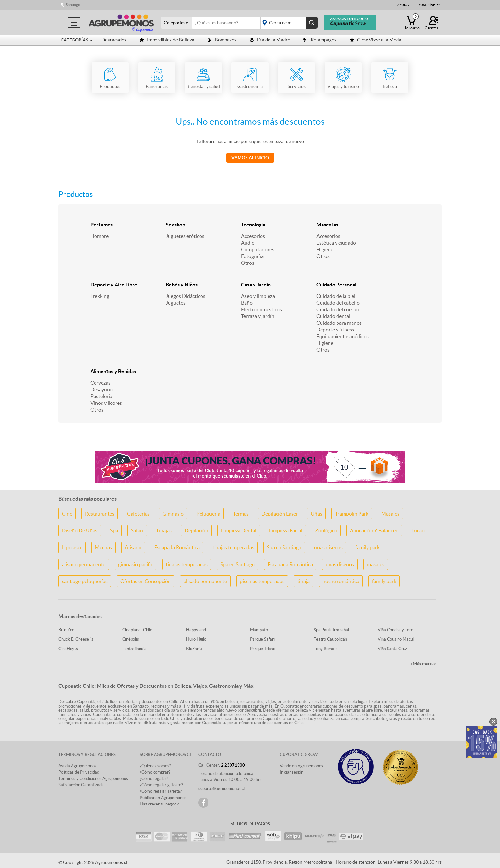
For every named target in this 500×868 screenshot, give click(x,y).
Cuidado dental (333, 316)
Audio (248, 243)
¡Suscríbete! (429, 5)
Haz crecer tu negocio (160, 804)
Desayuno (102, 389)
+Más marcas (423, 664)
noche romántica (341, 581)
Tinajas (164, 530)
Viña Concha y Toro (395, 630)
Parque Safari (262, 639)
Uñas (316, 514)
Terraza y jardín (258, 316)
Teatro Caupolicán (330, 639)
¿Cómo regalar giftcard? (161, 785)
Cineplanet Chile (137, 630)
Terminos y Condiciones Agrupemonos (93, 779)
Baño (247, 303)
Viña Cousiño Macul (396, 639)
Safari (137, 530)
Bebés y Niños (182, 285)
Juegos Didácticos (186, 296)
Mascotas (327, 225)
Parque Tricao (263, 649)
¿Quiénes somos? (155, 766)
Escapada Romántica (177, 547)
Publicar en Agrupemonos (163, 798)
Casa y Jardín (256, 285)
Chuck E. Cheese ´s (76, 639)
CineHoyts (68, 649)
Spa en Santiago (284, 547)
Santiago (73, 5)
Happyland (196, 630)
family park (367, 547)
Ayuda (403, 5)
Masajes (390, 514)
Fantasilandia (134, 649)
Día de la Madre (270, 40)
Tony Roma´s (326, 649)
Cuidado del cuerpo (338, 309)
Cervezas (100, 383)
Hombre (99, 236)
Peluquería (208, 514)
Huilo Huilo (196, 639)
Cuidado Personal (336, 285)
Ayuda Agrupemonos (77, 766)
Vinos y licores (106, 403)
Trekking (100, 296)
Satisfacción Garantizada (81, 785)
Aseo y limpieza (258, 296)
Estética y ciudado (336, 243)
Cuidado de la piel (336, 296)
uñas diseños (328, 547)
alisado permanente (84, 564)
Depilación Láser (280, 514)
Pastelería (101, 396)
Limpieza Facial (286, 530)
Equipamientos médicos (343, 336)
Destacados (114, 40)
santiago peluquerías (85, 581)
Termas (241, 514)
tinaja (303, 581)
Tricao (418, 530)
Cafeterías (138, 514)
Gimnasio (173, 514)
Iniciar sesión (292, 772)
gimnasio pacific (136, 564)
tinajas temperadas (233, 547)
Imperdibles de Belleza (167, 40)
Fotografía (252, 256)
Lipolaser (72, 547)
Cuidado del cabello (338, 303)
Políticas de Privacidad (79, 772)
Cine (67, 514)
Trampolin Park (352, 514)
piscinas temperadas (262, 581)
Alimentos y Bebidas (113, 371)
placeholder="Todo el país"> (288, 23)
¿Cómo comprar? (155, 772)
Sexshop (175, 225)
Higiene (325, 249)
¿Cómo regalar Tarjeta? (161, 791)
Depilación (196, 530)
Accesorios (253, 236)
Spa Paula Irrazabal (331, 630)
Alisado (133, 547)
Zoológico (326, 530)
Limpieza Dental (239, 530)
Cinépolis (131, 639)
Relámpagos (320, 40)
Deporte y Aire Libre (114, 285)
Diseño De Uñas (80, 530)
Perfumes (102, 225)
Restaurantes (100, 514)
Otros (248, 263)
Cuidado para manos (339, 323)
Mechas (103, 547)
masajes (376, 564)
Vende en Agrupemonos (301, 766)
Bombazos (222, 40)
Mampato (259, 630)
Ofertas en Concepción (146, 581)
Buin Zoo (66, 630)
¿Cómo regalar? (154, 779)
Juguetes (176, 303)
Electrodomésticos (261, 309)
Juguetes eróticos (185, 236)
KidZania (194, 649)
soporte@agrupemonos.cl (221, 788)
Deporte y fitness (335, 330)
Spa (114, 530)
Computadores (258, 249)
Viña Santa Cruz (392, 649)
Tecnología (253, 225)
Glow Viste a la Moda (375, 40)
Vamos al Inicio (250, 158)
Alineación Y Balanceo (374, 530)
